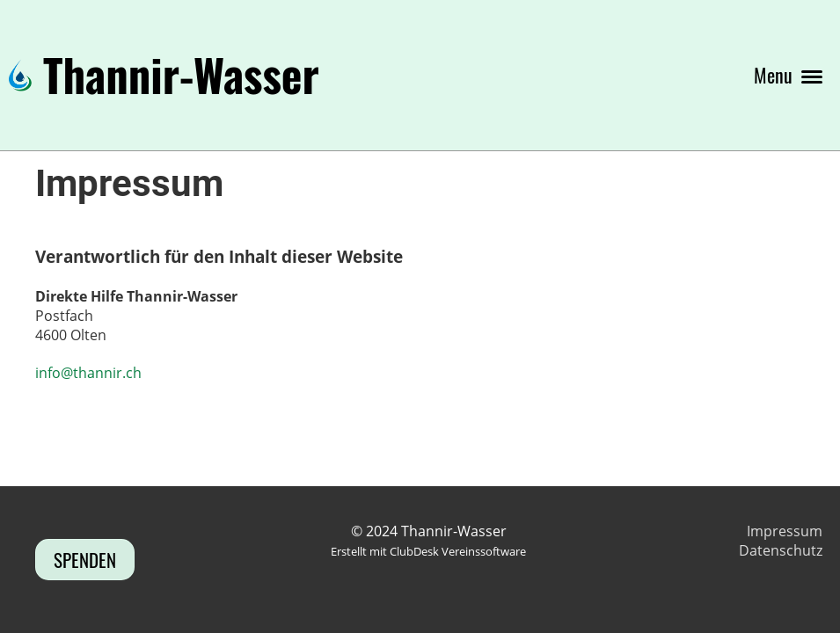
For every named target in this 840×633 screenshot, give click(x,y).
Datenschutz (781, 550)
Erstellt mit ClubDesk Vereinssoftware (428, 551)
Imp (760, 531)
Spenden (85, 560)
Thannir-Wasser (181, 75)
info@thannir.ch (88, 373)
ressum (797, 531)
